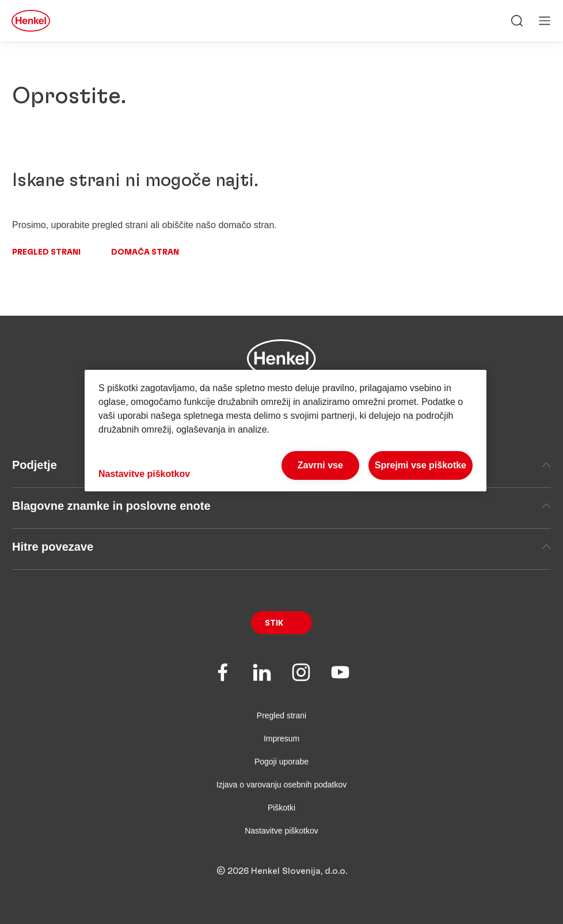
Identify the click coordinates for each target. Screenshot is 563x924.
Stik (274, 623)
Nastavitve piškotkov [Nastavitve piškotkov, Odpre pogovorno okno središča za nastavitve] (144, 474)
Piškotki (281, 808)
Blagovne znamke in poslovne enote (281, 506)
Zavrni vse (320, 465)
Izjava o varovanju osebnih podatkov (281, 785)
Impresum (281, 739)
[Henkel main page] (31, 21)
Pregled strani (46, 252)
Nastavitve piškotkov (281, 831)
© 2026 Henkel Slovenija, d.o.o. (282, 871)
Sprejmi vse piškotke (421, 465)
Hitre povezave (281, 547)
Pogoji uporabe (281, 762)
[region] (286, 431)
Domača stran (145, 252)
